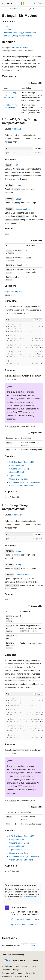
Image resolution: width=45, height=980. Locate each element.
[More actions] (41, 9)
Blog (33, 966)
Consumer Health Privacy (11, 973)
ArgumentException (13, 291)
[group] (24, 153)
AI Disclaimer (7, 966)
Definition (7, 26)
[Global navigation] (2, 3)
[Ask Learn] (30, 9)
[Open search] (35, 3)
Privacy (15, 970)
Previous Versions (21, 966)
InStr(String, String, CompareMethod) (18, 36)
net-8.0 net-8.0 (13, 497)
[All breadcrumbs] (4, 9)
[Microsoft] (23, 3)
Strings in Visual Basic (19, 479)
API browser (13, 9)
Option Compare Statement (21, 486)
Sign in (40, 3)
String (18, 185)
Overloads (8, 30)
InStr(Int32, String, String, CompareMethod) (20, 33)
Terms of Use (30, 973)
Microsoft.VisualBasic (20, 48)
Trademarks (6, 977)
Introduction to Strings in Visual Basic (25, 482)
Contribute (6, 970)
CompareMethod (23, 209)
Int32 (16, 165)
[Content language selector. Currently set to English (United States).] (13, 955)
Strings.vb (17, 129)
